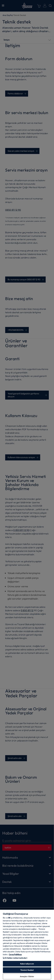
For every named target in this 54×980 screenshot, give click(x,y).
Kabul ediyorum (27, 964)
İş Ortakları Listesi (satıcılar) (15, 958)
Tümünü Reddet (27, 970)
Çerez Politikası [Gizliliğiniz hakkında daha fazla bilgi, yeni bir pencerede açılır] (15, 954)
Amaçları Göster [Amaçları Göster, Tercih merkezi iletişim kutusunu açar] (27, 976)
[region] (27, 945)
